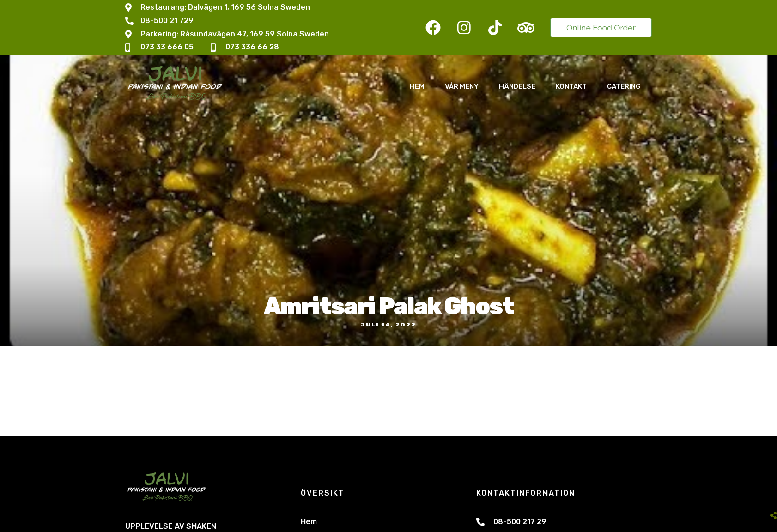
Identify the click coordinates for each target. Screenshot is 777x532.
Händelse (517, 86)
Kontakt (571, 86)
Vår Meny (462, 86)
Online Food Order (601, 27)
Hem (417, 86)
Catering (624, 86)
